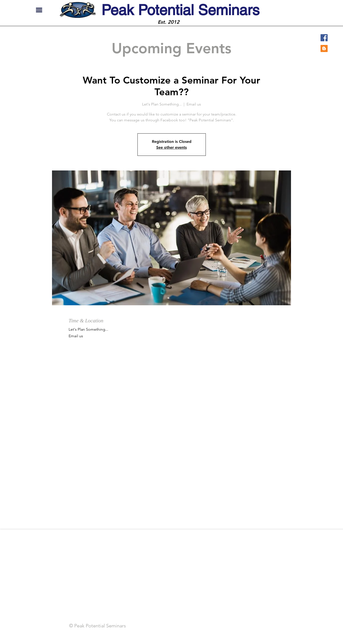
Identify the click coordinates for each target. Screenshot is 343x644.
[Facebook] (324, 38)
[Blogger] (324, 48)
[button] (39, 10)
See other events (171, 147)
